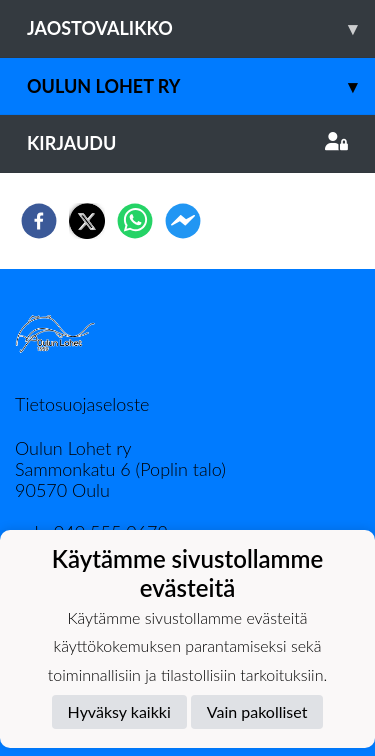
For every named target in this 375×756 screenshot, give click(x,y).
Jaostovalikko (201, 28)
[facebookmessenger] (183, 221)
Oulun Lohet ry (201, 86)
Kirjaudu (187, 143)
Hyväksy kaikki (119, 711)
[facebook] (39, 221)
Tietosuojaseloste (82, 404)
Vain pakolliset (257, 711)
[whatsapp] (135, 221)
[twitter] (87, 221)
